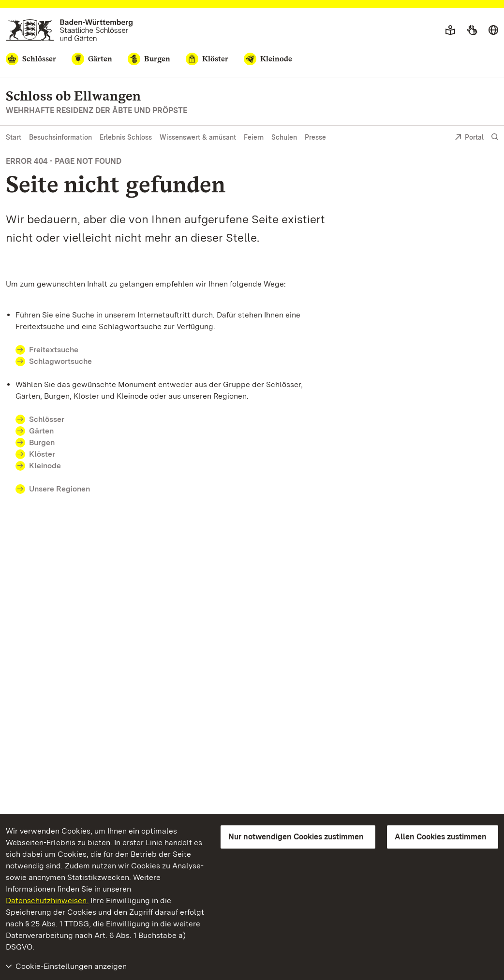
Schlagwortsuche (60, 361)
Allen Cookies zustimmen (441, 837)
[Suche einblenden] (495, 137)
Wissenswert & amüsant (198, 137)
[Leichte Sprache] (450, 30)
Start (14, 137)
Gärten (41, 431)
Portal (469, 138)
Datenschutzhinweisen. (47, 901)
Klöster (42, 454)
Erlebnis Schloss (126, 137)
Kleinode (45, 466)
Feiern (254, 137)
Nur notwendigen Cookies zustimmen (296, 837)
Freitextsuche (54, 350)
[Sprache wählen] (493, 30)
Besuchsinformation (60, 137)
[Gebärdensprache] (472, 30)
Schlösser (47, 419)
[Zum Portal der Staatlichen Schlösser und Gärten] (69, 30)
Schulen (284, 137)
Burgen (42, 442)
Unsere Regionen (59, 489)
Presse (315, 137)
